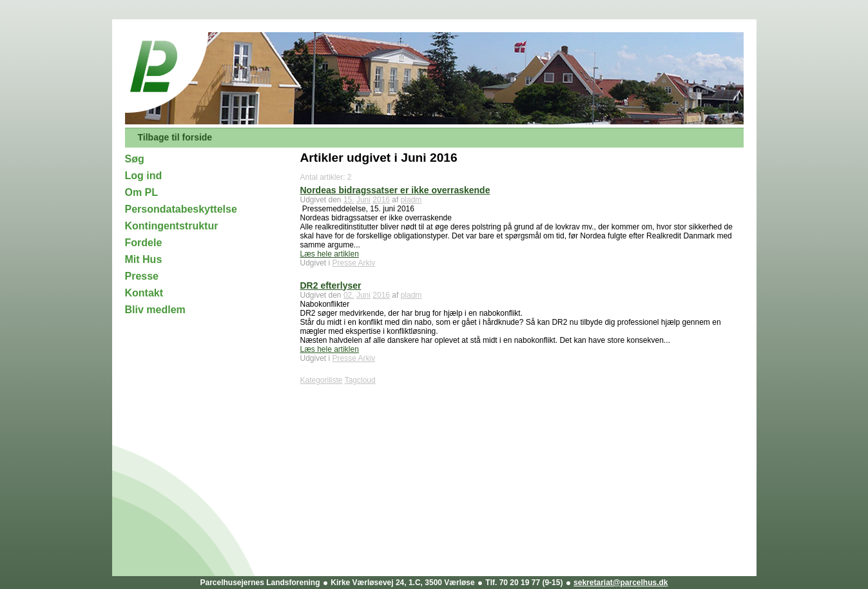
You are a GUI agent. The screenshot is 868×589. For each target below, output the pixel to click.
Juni (363, 200)
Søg (135, 159)
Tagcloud (360, 380)
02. (349, 295)
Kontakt (144, 293)
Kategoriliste (322, 380)
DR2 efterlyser (331, 285)
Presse (142, 276)
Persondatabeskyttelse (181, 209)
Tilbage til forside (175, 137)
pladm (411, 200)
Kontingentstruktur (172, 226)
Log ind (144, 176)
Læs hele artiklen (330, 254)
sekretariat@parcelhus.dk (621, 583)
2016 (381, 200)
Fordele (144, 243)
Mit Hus (144, 259)
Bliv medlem (155, 310)
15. (349, 200)
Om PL (142, 192)
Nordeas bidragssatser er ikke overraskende (395, 190)
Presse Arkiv (354, 263)
